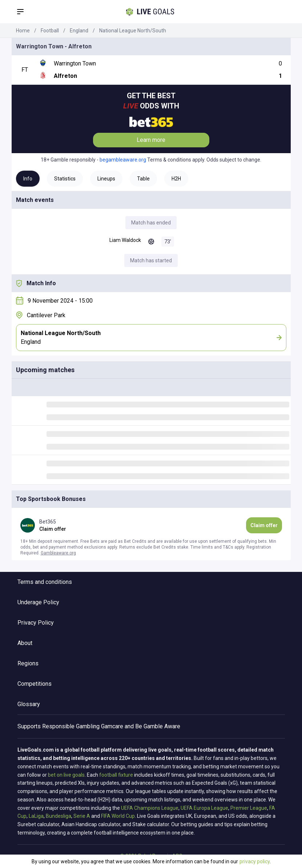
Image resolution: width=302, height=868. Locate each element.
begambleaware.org (123, 160)
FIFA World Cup (118, 816)
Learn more (151, 140)
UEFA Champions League (150, 808)
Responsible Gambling (71, 726)
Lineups (106, 179)
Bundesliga (59, 816)
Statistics (65, 179)
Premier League (249, 808)
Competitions (35, 684)
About (25, 643)
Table (143, 179)
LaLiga (36, 816)
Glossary (29, 704)
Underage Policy (38, 602)
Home (23, 31)
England (79, 31)
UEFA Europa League (204, 808)
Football (50, 31)
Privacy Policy (36, 623)
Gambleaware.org (58, 553)
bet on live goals (66, 775)
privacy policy (255, 861)
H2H (176, 179)
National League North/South (133, 31)
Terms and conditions (45, 582)
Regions (28, 663)
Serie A (82, 816)
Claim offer (264, 525)
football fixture (116, 775)
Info (28, 179)
